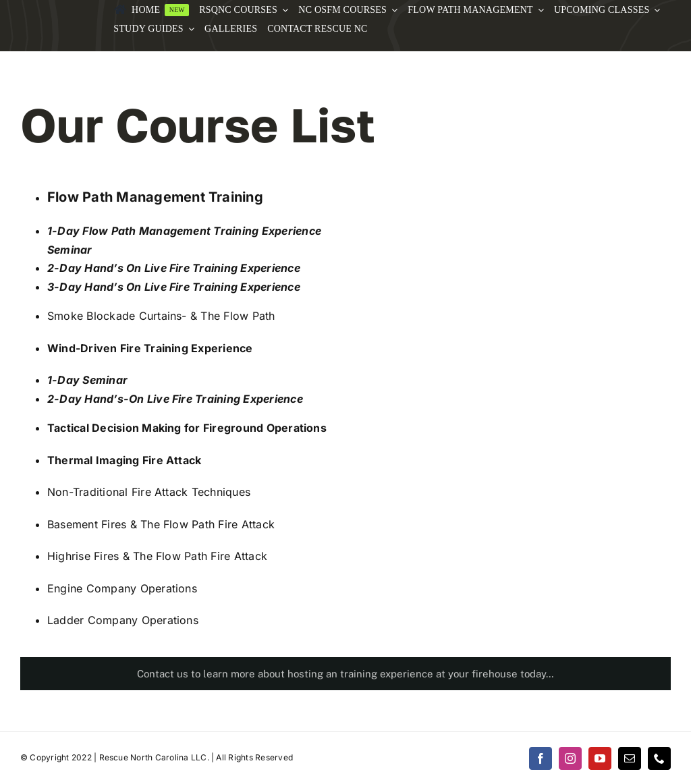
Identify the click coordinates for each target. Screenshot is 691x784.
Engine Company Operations (122, 588)
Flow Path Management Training (155, 197)
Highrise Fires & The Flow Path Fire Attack (157, 556)
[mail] (630, 758)
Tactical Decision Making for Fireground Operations (187, 428)
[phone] (659, 758)
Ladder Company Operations (123, 620)
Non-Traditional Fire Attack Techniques (149, 492)
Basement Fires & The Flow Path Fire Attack (161, 524)
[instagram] (570, 758)
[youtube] (600, 758)
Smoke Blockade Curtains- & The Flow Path (161, 316)
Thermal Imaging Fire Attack (124, 460)
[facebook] (541, 758)
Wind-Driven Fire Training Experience (150, 348)
